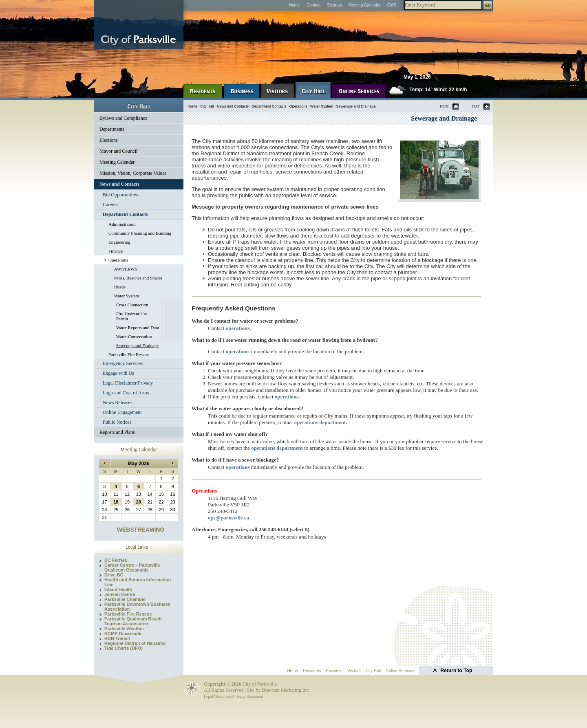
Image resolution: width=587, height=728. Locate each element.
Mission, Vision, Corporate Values (133, 173)
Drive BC (114, 575)
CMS (392, 5)
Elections (109, 140)
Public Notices (117, 422)
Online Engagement (122, 412)
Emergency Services (123, 363)
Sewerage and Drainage (137, 345)
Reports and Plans (117, 432)
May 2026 (138, 464)
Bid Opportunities (120, 195)
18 (116, 502)
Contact (313, 5)
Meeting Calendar (365, 5)
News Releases (117, 402)
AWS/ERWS (126, 269)
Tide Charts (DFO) (124, 648)
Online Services (400, 671)
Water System (127, 296)
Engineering (119, 242)
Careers (110, 205)
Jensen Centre (120, 594)
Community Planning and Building (140, 233)
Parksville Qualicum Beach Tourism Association (133, 621)
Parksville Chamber (125, 599)
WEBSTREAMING (141, 530)
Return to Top (457, 671)
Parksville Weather (124, 629)
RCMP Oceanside (123, 633)
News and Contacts (119, 184)
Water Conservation (134, 337)
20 (139, 502)
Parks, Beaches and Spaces (138, 278)
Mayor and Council (118, 151)
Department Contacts (125, 214)
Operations (118, 260)
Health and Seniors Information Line (138, 582)
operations (238, 351)
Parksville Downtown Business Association (137, 607)
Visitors (354, 671)
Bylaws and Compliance (123, 118)
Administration (122, 224)
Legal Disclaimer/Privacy (128, 383)
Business (334, 671)
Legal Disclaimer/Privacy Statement (233, 696)
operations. (238, 328)
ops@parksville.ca (228, 518)
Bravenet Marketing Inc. (286, 690)
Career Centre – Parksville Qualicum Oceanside (132, 567)
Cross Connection (132, 305)
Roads (120, 287)
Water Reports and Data (138, 328)
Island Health (118, 589)
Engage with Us (118, 373)
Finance (116, 251)
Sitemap (334, 5)
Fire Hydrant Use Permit (132, 316)
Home (295, 5)
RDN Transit (117, 638)
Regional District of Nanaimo (135, 643)
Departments (112, 129)
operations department (277, 448)
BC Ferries (116, 560)
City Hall (207, 106)
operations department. (321, 422)
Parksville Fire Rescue (129, 354)
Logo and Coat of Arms (126, 393)
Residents (312, 671)
